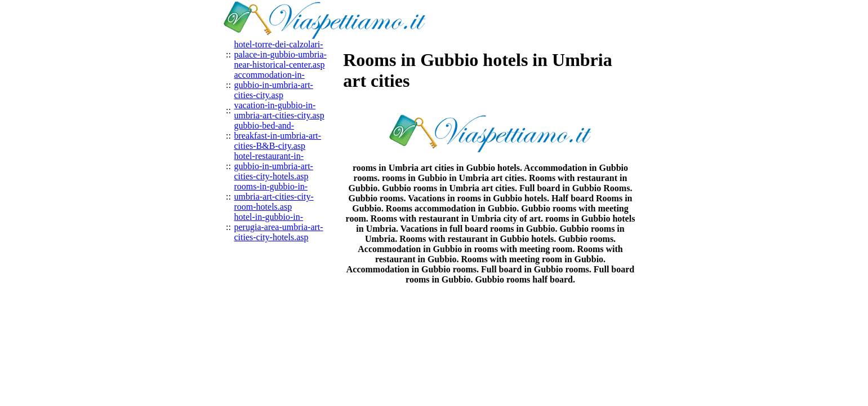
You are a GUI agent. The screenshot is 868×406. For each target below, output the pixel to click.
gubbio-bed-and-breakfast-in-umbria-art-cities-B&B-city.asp (278, 136)
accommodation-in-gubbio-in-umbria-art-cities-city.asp (274, 85)
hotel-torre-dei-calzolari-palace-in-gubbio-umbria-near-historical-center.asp (281, 54)
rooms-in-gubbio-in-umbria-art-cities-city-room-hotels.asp (274, 197)
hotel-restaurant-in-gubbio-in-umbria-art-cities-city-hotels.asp (274, 166)
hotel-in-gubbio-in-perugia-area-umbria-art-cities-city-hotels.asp (279, 227)
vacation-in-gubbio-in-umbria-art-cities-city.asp (279, 110)
